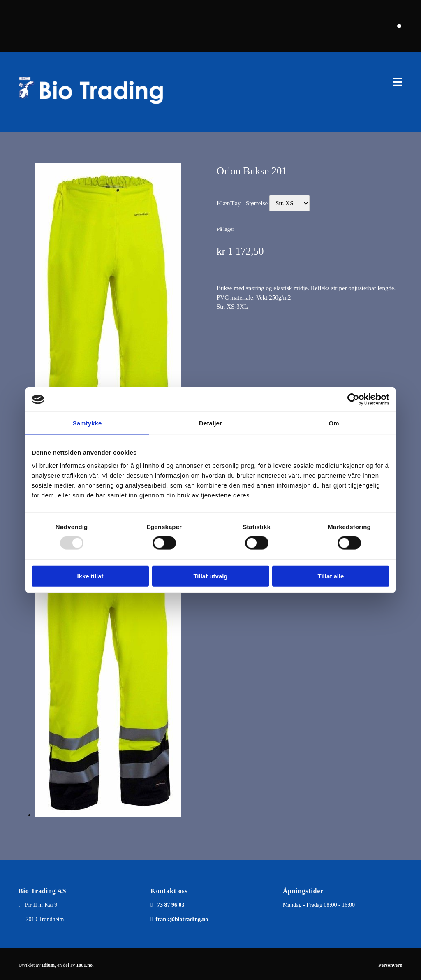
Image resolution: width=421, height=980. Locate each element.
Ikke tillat (90, 576)
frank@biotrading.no (182, 919)
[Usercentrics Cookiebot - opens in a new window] (353, 399)
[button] (293, 82)
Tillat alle (331, 576)
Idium (48, 965)
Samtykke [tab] (87, 423)
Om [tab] (334, 423)
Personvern (390, 965)
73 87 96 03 (171, 905)
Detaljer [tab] (210, 423)
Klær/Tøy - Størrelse (242, 203)
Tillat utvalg (210, 576)
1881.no (84, 965)
